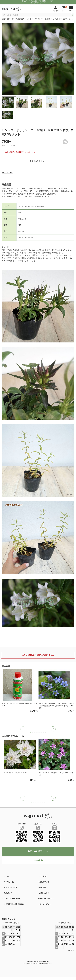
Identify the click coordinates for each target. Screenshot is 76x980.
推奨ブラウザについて (48, 899)
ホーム (6, 876)
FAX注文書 (38, 860)
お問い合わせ (44, 893)
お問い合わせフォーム (38, 851)
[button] (53, 729)
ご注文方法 (43, 876)
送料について (7, 173)
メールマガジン (45, 904)
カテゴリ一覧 (9, 882)
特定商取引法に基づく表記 (14, 904)
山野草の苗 (6, 19)
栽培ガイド (8, 893)
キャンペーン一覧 (10, 887)
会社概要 (43, 887)
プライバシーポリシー (12, 899)
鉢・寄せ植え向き (18, 19)
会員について (44, 882)
